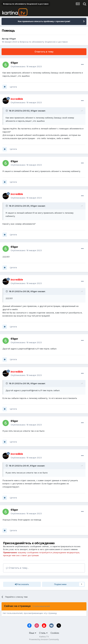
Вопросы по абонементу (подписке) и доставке (44, 42)
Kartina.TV (44, 637)
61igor (13, 39)
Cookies (55, 633)
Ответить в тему (44, 52)
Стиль (43, 633)
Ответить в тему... (17, 568)
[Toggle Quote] (7, 111)
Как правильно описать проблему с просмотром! (44, 21)
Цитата (13, 87)
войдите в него (37, 549)
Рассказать (22, 584)
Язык (33, 633)
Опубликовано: (26, 66)
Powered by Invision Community (44, 639)
